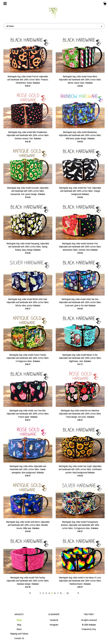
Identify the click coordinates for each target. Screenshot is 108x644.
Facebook (54, 620)
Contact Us (19, 638)
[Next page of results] (78, 593)
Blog (19, 625)
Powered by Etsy (89, 629)
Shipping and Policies (19, 634)
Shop (19, 620)
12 (67, 593)
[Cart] (105, 4)
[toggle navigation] (5, 4)
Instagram (54, 625)
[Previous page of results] (30, 593)
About (19, 629)
